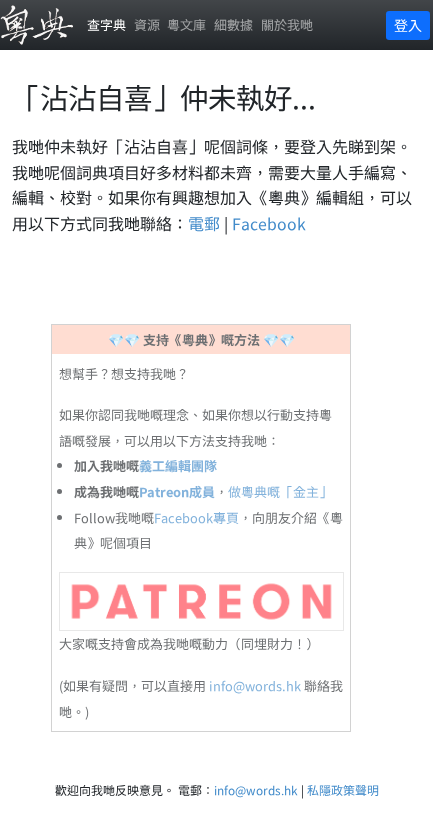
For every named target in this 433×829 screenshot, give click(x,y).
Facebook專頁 (196, 517)
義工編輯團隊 (178, 465)
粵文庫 (186, 24)
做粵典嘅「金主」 (280, 491)
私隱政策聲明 (343, 789)
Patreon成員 (177, 491)
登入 (408, 25)
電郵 (204, 223)
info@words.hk (255, 685)
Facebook (269, 223)
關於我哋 (287, 24)
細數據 (233, 24)
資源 (147, 24)
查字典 (106, 24)
